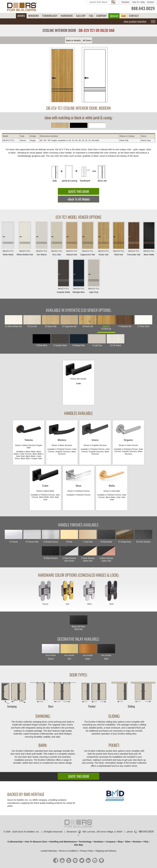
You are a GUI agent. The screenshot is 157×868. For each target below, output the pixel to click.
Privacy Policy (87, 851)
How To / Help (139, 2)
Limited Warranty (49, 851)
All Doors (87, 40)
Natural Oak (72, 239)
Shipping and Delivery (106, 851)
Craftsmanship (15, 842)
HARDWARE (67, 16)
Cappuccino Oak (88, 239)
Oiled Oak (119, 239)
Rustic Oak (103, 239)
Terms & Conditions (68, 851)
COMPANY (101, 16)
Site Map (78, 845)
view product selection (135, 21)
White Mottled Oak (25, 239)
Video (128, 842)
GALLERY (81, 16)
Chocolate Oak (134, 239)
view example (51, 655)
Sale (123, 16)
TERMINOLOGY (50, 16)
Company (111, 842)
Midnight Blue (79, 277)
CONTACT (134, 16)
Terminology (85, 842)
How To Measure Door (36, 842)
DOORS (21, 16)
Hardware (99, 842)
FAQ (91, 16)
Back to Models (73, 40)
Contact (150, 2)
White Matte (8, 239)
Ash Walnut (42, 239)
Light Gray (94, 277)
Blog (120, 842)
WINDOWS (34, 16)
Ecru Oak (57, 239)
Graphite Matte (63, 277)
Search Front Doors (101, 2)
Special (114, 16)
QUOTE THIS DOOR (79, 192)
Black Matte (149, 239)
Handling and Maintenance (63, 842)
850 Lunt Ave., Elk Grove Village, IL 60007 (103, 832)
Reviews (125, 2)
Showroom (72, 832)
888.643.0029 (143, 8)
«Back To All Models (78, 199)
